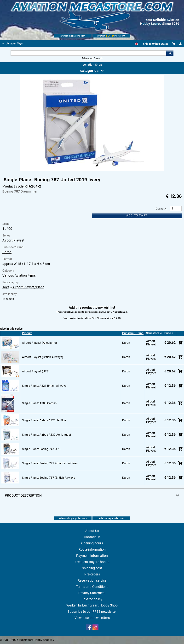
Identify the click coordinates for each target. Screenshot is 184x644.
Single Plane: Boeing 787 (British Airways (49, 478)
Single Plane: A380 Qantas (39, 403)
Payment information (92, 556)
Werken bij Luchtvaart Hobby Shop (92, 605)
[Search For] (88, 53)
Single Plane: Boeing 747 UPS (41, 449)
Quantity (161, 209)
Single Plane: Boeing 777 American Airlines (50, 463)
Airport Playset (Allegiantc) (39, 343)
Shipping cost (92, 568)
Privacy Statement (92, 593)
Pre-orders (92, 574)
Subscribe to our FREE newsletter (92, 612)
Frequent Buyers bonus (92, 562)
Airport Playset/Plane (28, 287)
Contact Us (92, 537)
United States (160, 44)
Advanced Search (92, 58)
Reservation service (92, 580)
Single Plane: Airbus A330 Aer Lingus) (46, 435)
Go (170, 53)
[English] (136, 44)
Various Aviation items (19, 275)
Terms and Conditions (92, 587)
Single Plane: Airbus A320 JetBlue (44, 420)
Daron (7, 252)
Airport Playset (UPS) (36, 371)
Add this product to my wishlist (92, 307)
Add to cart (137, 215)
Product (27, 333)
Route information (92, 549)
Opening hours (92, 543)
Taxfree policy (92, 599)
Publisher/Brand (133, 333)
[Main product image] (92, 170)
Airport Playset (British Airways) (43, 357)
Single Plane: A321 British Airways (44, 386)
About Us (92, 531)
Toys (6, 287)
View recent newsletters (92, 618)
